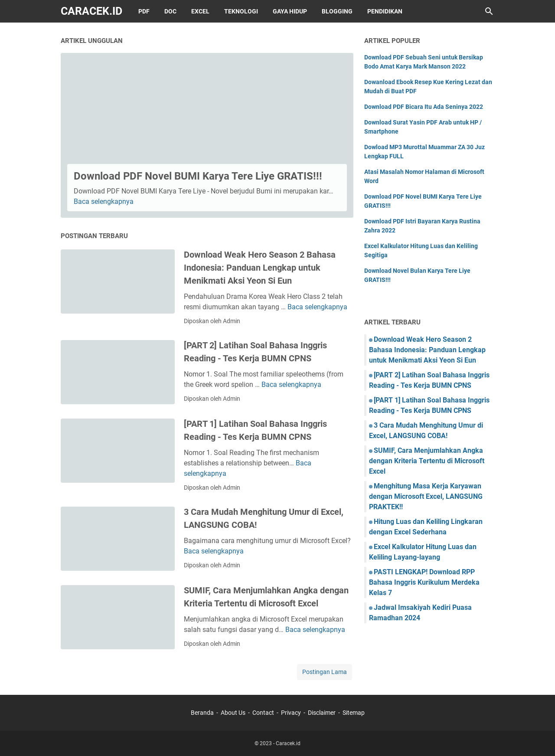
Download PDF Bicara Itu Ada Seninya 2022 (424, 107)
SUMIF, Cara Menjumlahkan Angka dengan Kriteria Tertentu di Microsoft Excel (427, 461)
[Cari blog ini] (489, 11)
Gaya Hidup (290, 11)
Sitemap (354, 713)
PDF (144, 11)
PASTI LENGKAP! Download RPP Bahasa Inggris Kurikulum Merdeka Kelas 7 (424, 582)
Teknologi (241, 11)
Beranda (202, 713)
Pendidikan (385, 11)
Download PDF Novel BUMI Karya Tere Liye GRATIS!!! (198, 176)
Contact (263, 713)
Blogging (337, 11)
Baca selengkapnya (104, 201)
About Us (233, 713)
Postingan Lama (325, 672)
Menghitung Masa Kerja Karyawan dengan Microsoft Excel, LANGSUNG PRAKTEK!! (426, 496)
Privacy (291, 713)
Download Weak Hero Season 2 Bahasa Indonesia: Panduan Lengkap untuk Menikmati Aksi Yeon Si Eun (260, 268)
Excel (200, 11)
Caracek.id (91, 11)
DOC (170, 11)
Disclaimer (322, 713)
